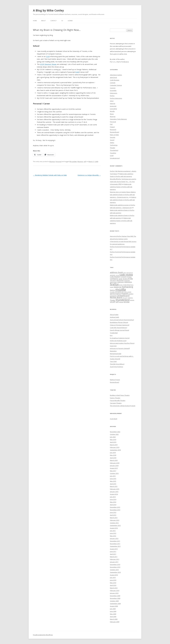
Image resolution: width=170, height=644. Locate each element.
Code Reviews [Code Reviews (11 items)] (115, 277)
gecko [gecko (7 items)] (121, 285)
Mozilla (112, 111)
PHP (111, 124)
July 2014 (113, 497)
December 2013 (115, 507)
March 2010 (114, 588)
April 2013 (113, 515)
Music (112, 114)
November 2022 (115, 432)
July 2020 (113, 437)
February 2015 (115, 489)
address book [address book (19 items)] (116, 272)
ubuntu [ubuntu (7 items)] (132, 300)
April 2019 (113, 442)
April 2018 (113, 458)
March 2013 (114, 518)
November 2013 (115, 510)
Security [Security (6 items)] (125, 298)
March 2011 (114, 557)
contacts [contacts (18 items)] (114, 279)
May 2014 (113, 502)
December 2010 (115, 564)
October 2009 (114, 601)
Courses (113, 88)
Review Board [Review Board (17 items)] (116, 297)
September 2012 (115, 525)
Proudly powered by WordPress (43, 635)
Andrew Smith (114, 317)
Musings (52, 162)
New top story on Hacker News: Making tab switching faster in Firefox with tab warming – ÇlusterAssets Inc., (123, 195)
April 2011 (113, 554)
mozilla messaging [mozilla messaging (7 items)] (116, 292)
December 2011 (115, 541)
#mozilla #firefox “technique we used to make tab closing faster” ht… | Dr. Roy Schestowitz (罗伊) (123, 182)
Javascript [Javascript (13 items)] (118, 287)
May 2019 (113, 440)
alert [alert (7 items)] (125, 273)
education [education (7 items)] (113, 280)
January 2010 (114, 593)
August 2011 (114, 549)
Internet (113, 103)
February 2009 (115, 622)
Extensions (114, 93)
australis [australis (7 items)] (113, 275)
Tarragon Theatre (116, 403)
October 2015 (114, 473)
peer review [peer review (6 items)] (128, 292)
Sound (112, 140)
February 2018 (115, 463)
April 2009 (113, 617)
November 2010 (115, 567)
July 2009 (113, 609)
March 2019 (114, 445)
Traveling (113, 153)
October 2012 (114, 523)
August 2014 (114, 494)
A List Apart (114, 419)
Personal (58, 162)
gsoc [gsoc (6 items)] (132, 285)
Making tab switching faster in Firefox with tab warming (121, 187)
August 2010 (114, 575)
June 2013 (113, 512)
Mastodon (113, 351)
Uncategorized (115, 158)
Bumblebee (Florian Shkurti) (119, 322)
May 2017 (113, 471)
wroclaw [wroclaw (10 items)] (127, 302)
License (70, 21)
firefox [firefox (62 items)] (114, 284)
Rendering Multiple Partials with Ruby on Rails (50, 175)
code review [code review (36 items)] (126, 275)
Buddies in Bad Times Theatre (120, 395)
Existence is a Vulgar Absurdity (89, 175)
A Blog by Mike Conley (48, 10)
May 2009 (113, 614)
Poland (112, 127)
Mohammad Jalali (116, 354)
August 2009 (114, 606)
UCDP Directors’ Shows (48, 64)
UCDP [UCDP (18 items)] (113, 302)
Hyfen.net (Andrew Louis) (118, 341)
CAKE (77, 72)
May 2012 (113, 536)
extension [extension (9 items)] (121, 282)
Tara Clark (113, 361)
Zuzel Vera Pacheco (116, 367)
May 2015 (113, 481)
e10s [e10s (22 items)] (130, 279)
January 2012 (114, 538)
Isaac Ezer (113, 346)
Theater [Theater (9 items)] (113, 300)
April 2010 (113, 585)
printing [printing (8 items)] (131, 294)
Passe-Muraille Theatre (118, 400)
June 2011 (113, 551)
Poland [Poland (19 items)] (125, 293)
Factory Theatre (115, 398)
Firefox (112, 96)
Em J (111, 335)
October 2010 (114, 570)
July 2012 (113, 531)
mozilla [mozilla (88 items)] (121, 289)
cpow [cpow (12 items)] (121, 279)
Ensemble (113, 90)
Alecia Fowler (114, 315)
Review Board (114, 132)
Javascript (113, 106)
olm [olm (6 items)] (123, 292)
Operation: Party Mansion (118, 119)
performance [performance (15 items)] (115, 294)
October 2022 (114, 434)
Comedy (113, 83)
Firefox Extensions (116, 98)
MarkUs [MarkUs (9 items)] (112, 290)
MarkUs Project (115, 380)
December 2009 (115, 596)
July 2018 (113, 453)
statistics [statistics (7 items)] (130, 298)
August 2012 (114, 528)
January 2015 (114, 492)
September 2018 (115, 450)
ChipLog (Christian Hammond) (120, 325)
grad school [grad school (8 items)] (127, 285)
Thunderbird (114, 150)
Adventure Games (116, 75)
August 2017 (114, 468)
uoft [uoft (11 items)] (117, 302)
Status (112, 143)
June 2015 (113, 479)
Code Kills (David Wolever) (119, 328)
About (43, 21)
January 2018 (114, 466)
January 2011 (114, 562)
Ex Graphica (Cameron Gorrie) (120, 338)
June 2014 (113, 499)
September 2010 (115, 572)
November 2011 (115, 544)
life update (73, 162)
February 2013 (115, 520)
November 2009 (115, 598)
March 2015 (114, 486)
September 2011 (115, 546)
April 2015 (113, 484)
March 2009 (114, 619)
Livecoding (113, 109)
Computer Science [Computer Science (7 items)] (126, 277)
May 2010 (113, 583)
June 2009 (113, 611)
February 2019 (115, 447)
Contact (54, 21)
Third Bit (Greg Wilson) (117, 364)
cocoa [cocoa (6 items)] (117, 275)
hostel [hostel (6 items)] (112, 287)
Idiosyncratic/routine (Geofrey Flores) (122, 343)
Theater (113, 148)
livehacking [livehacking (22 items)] (127, 287)
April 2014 (113, 505)
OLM (48, 56)
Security (113, 137)
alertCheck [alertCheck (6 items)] (130, 273)
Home (35, 21)
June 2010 (113, 580)
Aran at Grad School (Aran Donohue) (122, 320)
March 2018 (114, 460)
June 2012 (113, 533)
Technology (114, 145)
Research (113, 130)
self (85, 162)
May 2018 (113, 455)
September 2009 (115, 604)
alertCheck (113, 77)
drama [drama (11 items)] (125, 279)
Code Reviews (115, 80)
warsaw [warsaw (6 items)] (121, 302)
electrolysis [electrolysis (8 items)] (120, 280)
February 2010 (115, 591)
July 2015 (113, 476)
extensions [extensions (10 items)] (128, 282)
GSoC (112, 101)
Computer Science (116, 85)
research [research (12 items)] (113, 296)
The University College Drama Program (123, 406)
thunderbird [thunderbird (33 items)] (123, 300)
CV (62, 21)
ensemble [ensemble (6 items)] (127, 281)
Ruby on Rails (114, 135)
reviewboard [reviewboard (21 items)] (123, 296)
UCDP (112, 156)
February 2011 (115, 559)
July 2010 (113, 578)
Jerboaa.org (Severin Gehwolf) (120, 348)
